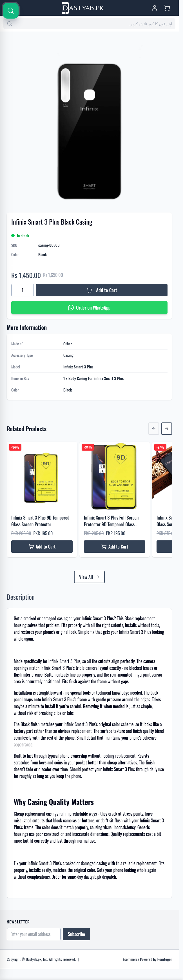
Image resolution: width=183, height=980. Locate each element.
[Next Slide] (167, 429)
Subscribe (76, 934)
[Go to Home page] (83, 8)
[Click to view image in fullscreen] (89, 119)
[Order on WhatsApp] (89, 308)
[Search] (172, 172)
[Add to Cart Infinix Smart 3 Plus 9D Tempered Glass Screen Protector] (42, 547)
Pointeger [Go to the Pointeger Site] (165, 959)
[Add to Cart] (102, 290)
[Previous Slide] (154, 429)
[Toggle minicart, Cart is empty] (167, 8)
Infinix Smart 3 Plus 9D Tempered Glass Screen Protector (40, 521)
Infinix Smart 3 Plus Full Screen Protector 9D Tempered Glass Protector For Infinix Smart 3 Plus (113, 521)
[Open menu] (11, 8)
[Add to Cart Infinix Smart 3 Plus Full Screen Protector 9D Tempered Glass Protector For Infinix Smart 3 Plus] (115, 547)
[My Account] (155, 8)
